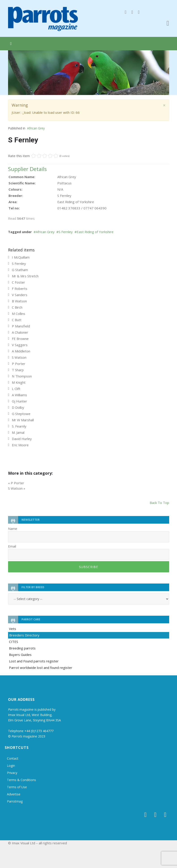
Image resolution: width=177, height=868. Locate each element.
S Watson (19, 357)
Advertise (14, 794)
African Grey (36, 128)
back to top (159, 503)
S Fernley (66, 232)
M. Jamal (18, 432)
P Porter (19, 364)
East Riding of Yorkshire (95, 232)
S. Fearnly (19, 426)
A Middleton (21, 351)
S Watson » (17, 488)
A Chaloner (20, 332)
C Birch (17, 307)
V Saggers (20, 345)
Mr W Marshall (23, 420)
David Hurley (22, 439)
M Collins (19, 314)
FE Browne (20, 339)
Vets (13, 629)
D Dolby (18, 407)
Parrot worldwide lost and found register (41, 668)
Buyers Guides (20, 655)
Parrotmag (15, 801)
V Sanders (20, 295)
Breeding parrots (22, 648)
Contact (13, 758)
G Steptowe (21, 414)
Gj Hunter (19, 401)
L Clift (16, 389)
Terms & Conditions (21, 780)
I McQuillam (21, 257)
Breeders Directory (24, 635)
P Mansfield (21, 326)
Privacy (12, 773)
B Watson (19, 301)
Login (11, 766)
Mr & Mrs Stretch (25, 276)
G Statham (20, 270)
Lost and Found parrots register (34, 661)
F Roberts (20, 289)
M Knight (19, 382)
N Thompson (22, 376)
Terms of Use (17, 787)
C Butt (17, 320)
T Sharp (18, 370)
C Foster (18, 282)
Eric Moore (20, 445)
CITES (14, 642)
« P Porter (16, 483)
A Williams (19, 395)
